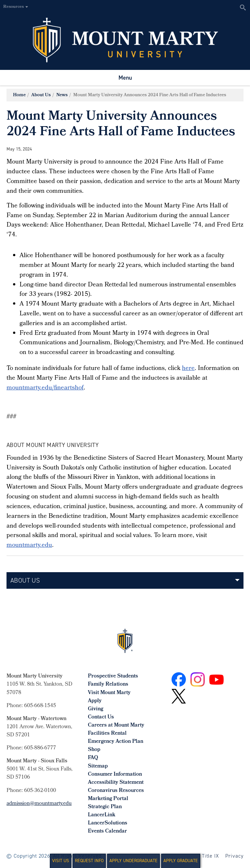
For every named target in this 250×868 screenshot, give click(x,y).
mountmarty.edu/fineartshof (45, 388)
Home (19, 95)
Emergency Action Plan (116, 742)
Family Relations (108, 684)
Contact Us (101, 717)
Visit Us (61, 861)
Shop (94, 750)
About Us (41, 95)
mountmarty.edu (29, 546)
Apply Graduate (181, 861)
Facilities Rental (107, 734)
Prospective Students (113, 676)
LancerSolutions (108, 823)
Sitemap (98, 766)
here (188, 369)
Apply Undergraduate (133, 861)
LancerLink (102, 815)
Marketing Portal (108, 799)
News (62, 95)
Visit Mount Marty (109, 693)
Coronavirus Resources (116, 791)
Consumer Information (115, 775)
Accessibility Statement (116, 783)
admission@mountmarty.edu (39, 804)
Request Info (89, 861)
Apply (95, 701)
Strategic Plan (105, 807)
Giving (96, 709)
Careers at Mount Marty (116, 725)
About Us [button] (25, 580)
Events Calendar (107, 831)
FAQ (93, 758)
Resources (14, 7)
